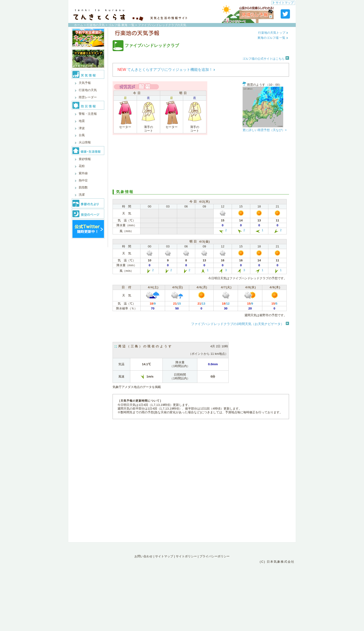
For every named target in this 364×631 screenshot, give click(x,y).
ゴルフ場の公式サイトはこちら (266, 59)
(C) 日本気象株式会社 (277, 562)
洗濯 (82, 195)
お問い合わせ (143, 556)
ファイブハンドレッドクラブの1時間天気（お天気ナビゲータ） (237, 324)
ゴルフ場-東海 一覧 (121, 25)
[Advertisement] (201, 162)
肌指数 (83, 187)
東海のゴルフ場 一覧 (273, 38)
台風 (82, 135)
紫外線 (83, 173)
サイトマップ (283, 3)
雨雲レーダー (88, 97)
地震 (82, 121)
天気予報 (85, 83)
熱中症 (83, 180)
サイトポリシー (186, 556)
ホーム (79, 25)
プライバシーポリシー (214, 556)
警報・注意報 (88, 114)
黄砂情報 (85, 159)
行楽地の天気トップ (273, 33)
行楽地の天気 (96, 25)
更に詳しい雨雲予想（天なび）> (265, 130)
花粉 (82, 166)
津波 (82, 128)
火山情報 (85, 142)
